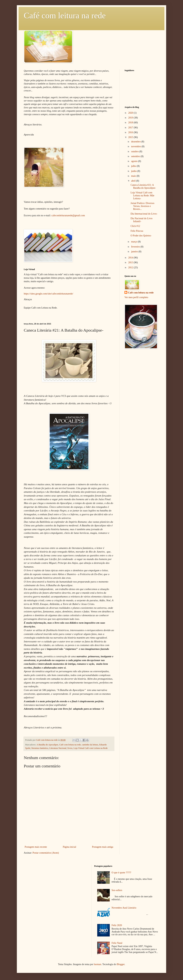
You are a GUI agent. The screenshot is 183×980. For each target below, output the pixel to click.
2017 (131, 128)
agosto (135, 161)
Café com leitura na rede (65, 16)
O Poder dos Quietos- (141, 236)
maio (134, 176)
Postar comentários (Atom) (46, 853)
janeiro (135, 252)
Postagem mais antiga (103, 847)
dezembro (136, 142)
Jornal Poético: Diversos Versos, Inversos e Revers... (142, 206)
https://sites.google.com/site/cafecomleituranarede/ (49, 294)
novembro (136, 146)
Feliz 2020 (117, 925)
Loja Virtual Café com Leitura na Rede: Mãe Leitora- (142, 196)
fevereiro (136, 247)
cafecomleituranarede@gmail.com (68, 215)
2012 (131, 268)
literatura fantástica (40, 748)
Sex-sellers (117, 890)
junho (134, 171)
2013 (131, 262)
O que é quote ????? (121, 873)
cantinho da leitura (90, 745)
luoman (98, 964)
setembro (136, 156)
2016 (131, 132)
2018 (131, 123)
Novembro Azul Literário (124, 908)
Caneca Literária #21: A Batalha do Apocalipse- (143, 186)
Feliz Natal (117, 943)
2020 (131, 113)
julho (134, 166)
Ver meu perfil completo (136, 297)
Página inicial (70, 847)
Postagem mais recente (36, 847)
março (134, 242)
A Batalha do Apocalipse (47, 745)
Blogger (120, 964)
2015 (131, 137)
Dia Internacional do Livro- (144, 214)
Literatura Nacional (58, 748)
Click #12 (135, 226)
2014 (131, 258)
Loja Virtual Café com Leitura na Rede (91, 748)
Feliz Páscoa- (137, 231)
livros (70, 748)
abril (134, 181)
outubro (135, 151)
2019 (131, 118)
